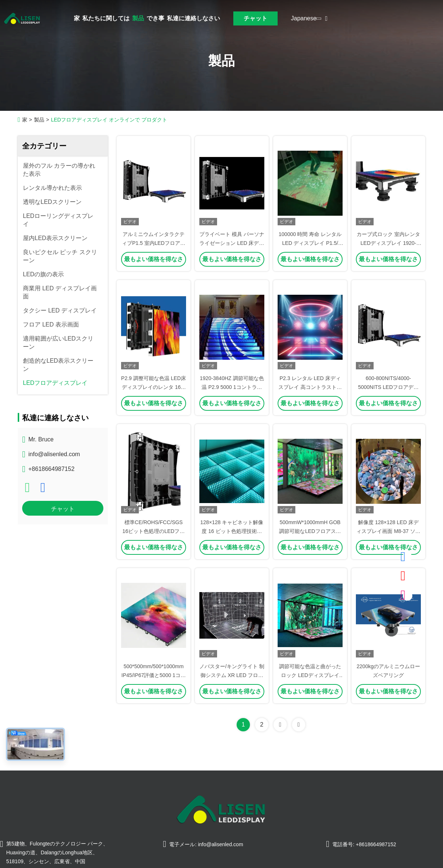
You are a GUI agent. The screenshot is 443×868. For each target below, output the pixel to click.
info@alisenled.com (54, 454)
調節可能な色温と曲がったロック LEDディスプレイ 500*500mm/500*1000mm (310, 675)
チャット (255, 18)
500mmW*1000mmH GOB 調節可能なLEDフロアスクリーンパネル (310, 531)
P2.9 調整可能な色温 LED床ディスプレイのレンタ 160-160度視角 (154, 387)
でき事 (155, 18)
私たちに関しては (106, 18)
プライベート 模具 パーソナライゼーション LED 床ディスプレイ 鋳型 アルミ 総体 (232, 243)
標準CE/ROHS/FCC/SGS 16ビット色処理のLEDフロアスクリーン (154, 531)
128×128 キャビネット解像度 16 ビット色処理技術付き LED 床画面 (232, 531)
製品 (138, 18)
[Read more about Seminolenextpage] (280, 725)
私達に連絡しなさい (193, 18)
